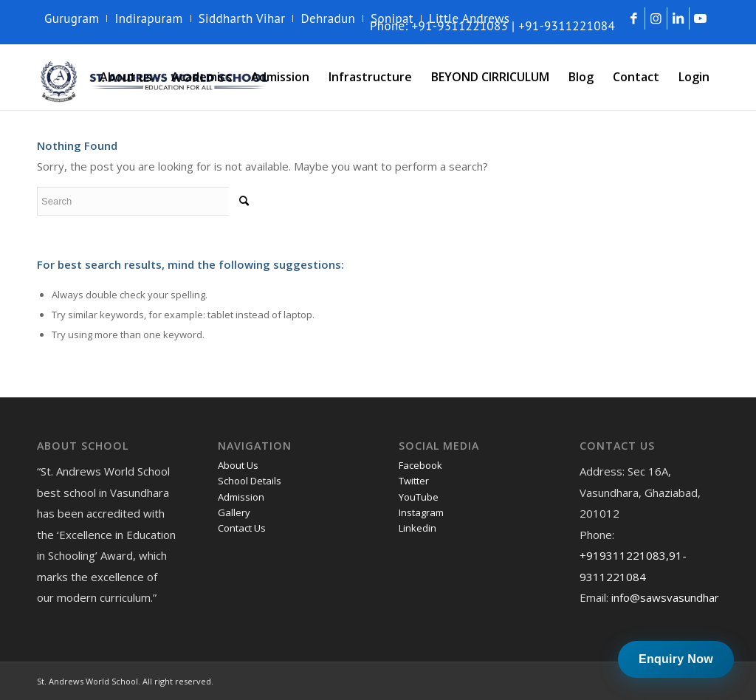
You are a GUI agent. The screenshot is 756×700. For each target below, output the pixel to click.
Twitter (414, 481)
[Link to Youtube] (701, 18)
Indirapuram (148, 18)
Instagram (421, 512)
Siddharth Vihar (242, 18)
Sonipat (392, 18)
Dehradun (328, 18)
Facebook (420, 465)
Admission (241, 497)
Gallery (234, 512)
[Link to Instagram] (656, 18)
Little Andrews (470, 18)
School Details (250, 481)
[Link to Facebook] (634, 18)
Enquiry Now (676, 659)
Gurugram (72, 18)
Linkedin (417, 528)
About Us (238, 465)
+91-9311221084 (567, 26)
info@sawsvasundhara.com (680, 597)
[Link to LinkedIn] (678, 18)
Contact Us (242, 528)
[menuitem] (76, 18)
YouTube (419, 497)
